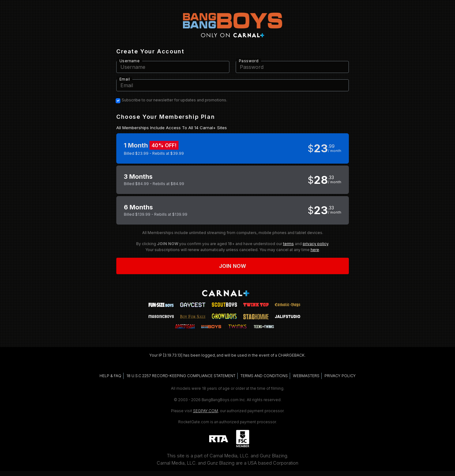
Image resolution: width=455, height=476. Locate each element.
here (315, 250)
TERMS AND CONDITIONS (264, 376)
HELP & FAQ (110, 376)
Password (249, 61)
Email (125, 79)
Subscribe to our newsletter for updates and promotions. (174, 100)
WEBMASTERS (306, 376)
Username (130, 61)
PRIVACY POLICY (340, 376)
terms (288, 244)
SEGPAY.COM (206, 411)
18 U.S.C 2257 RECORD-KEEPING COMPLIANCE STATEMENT (181, 376)
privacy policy (315, 244)
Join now (233, 266)
